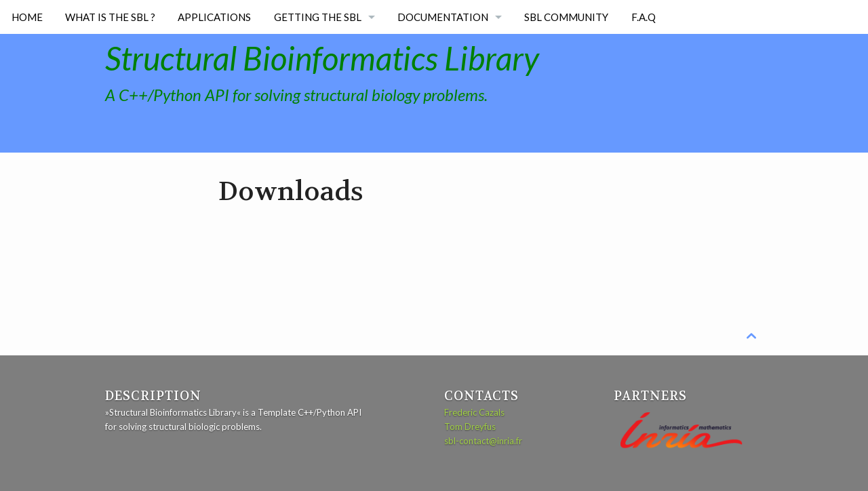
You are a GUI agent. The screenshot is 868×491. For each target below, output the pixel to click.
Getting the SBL (318, 17)
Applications (214, 17)
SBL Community (566, 17)
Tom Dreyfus (470, 427)
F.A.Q (644, 17)
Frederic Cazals (474, 412)
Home (27, 17)
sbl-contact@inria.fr (483, 441)
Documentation (443, 17)
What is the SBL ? (110, 17)
